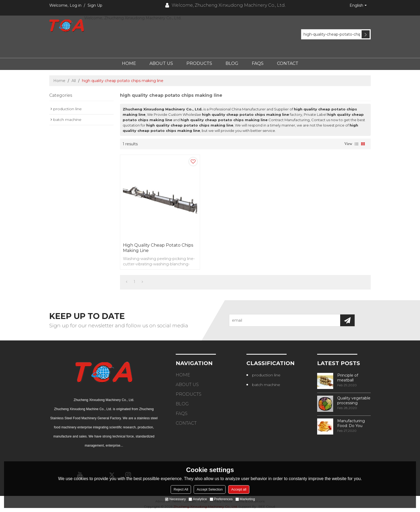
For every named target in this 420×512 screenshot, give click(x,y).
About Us (161, 63)
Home (129, 63)
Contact (288, 63)
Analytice (198, 499)
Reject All (181, 489)
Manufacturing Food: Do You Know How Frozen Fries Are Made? (352, 423)
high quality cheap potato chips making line (158, 248)
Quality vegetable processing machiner (354, 400)
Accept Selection (210, 489)
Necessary (175, 499)
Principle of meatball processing (348, 378)
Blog (232, 63)
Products (199, 63)
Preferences (221, 499)
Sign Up (95, 5)
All (74, 81)
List (357, 144)
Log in (76, 5)
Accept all (239, 489)
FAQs (258, 63)
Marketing (245, 499)
